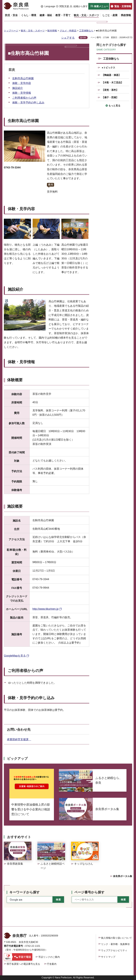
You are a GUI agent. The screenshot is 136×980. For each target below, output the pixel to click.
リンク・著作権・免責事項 (115, 944)
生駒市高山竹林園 (23, 78)
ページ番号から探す (89, 892)
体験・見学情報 (22, 93)
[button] (48, 6)
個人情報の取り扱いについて (116, 938)
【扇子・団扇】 (110, 97)
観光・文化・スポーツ (33, 31)
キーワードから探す (25, 892)
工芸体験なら (86, 31)
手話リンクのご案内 (49, 957)
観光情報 (52, 31)
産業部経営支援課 (19, 739)
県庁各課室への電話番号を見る (23, 964)
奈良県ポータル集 (123, 876)
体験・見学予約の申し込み (28, 103)
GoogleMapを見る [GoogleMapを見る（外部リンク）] (15, 656)
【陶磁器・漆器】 (111, 75)
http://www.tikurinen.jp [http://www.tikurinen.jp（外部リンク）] (46, 609)
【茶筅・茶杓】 (110, 90)
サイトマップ (108, 957)
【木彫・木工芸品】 (112, 82)
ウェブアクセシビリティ (114, 950)
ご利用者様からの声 (24, 98)
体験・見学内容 (22, 83)
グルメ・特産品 (68, 31)
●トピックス (108, 68)
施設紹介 (18, 88)
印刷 (84, 38)
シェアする (68, 38)
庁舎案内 (52, 964)
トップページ (11, 31)
